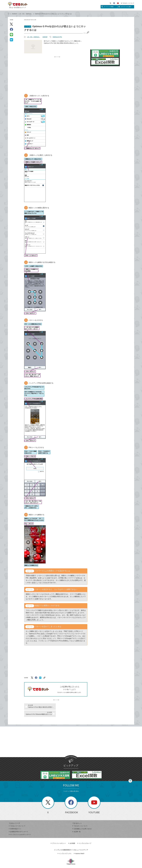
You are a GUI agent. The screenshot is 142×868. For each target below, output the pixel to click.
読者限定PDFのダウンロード (18, 825)
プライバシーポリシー (58, 836)
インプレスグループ (84, 836)
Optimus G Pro (57, 37)
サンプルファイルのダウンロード (20, 827)
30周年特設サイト (15, 822)
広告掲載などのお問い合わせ (82, 822)
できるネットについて (128, 3)
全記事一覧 (76, 825)
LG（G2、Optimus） (26, 14)
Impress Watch (79, 846)
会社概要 (72, 836)
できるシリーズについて (17, 819)
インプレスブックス (65, 846)
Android (14, 14)
